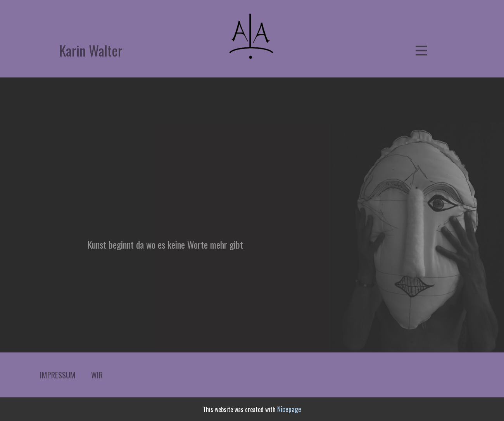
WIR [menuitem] (97, 375)
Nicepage (289, 409)
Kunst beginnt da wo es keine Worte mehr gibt (165, 244)
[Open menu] (421, 51)
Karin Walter (91, 50)
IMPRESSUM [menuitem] (58, 375)
